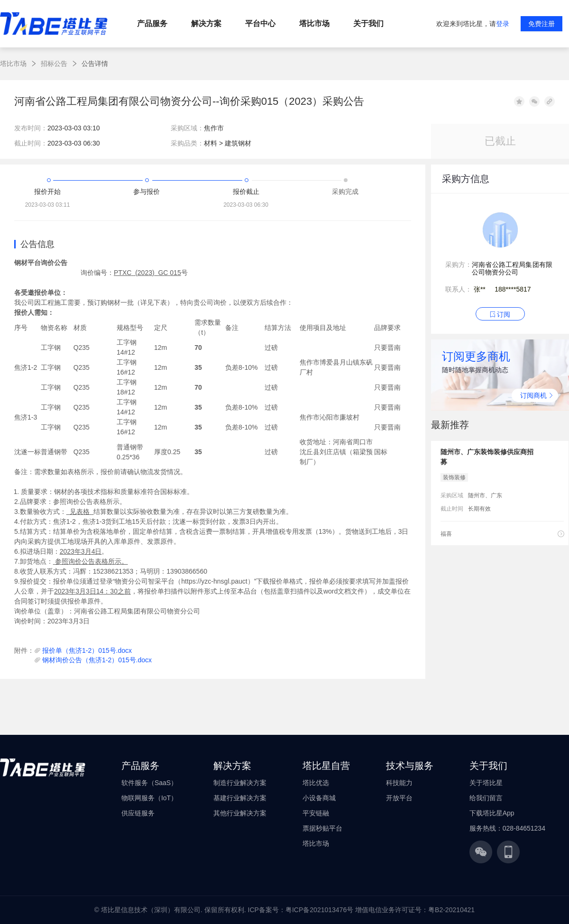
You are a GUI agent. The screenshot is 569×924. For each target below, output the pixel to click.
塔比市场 (13, 64)
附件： (24, 650)
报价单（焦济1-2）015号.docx (87, 650)
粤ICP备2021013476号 (319, 910)
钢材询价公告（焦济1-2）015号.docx (97, 660)
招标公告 (54, 64)
